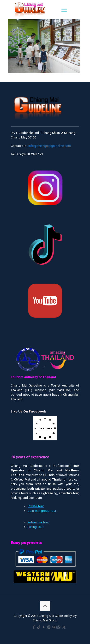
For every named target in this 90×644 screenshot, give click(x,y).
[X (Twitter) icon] (64, 627)
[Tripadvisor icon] (54, 627)
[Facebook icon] (34, 627)
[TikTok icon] (39, 627)
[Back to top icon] (45, 606)
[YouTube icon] (44, 627)
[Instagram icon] (49, 627)
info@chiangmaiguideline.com (50, 146)
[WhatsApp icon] (59, 627)
